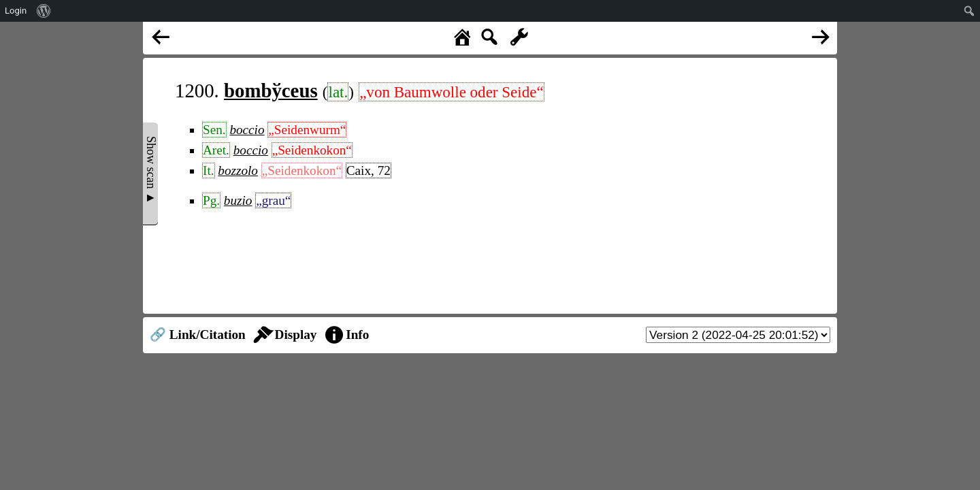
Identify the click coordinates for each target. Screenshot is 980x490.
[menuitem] (44, 11)
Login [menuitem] (16, 11)
